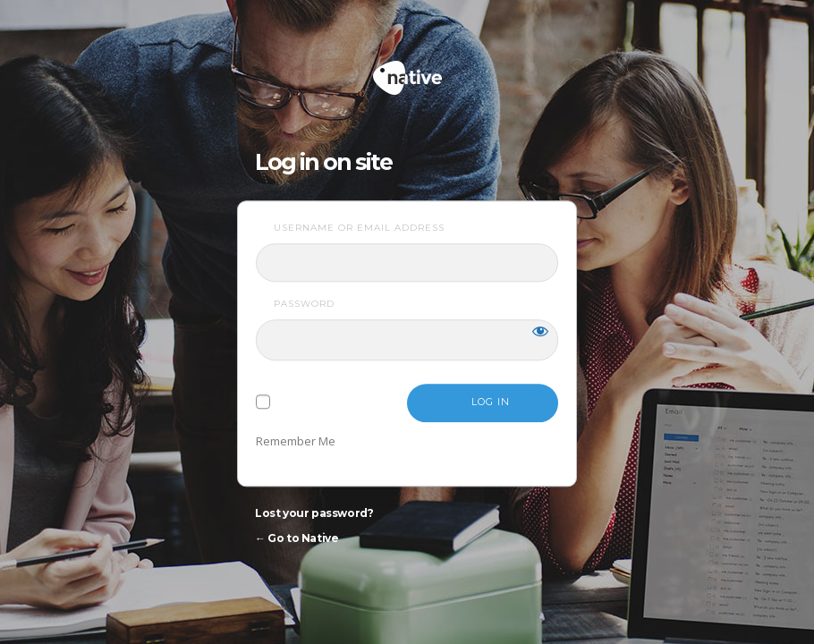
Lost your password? (314, 513)
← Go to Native (297, 538)
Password (304, 304)
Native (475, 70)
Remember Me (296, 441)
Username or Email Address (359, 228)
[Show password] (540, 331)
